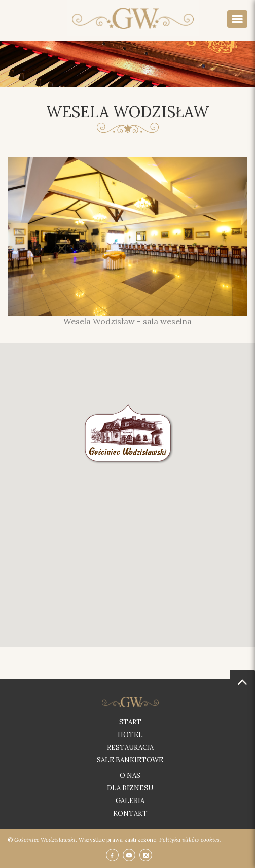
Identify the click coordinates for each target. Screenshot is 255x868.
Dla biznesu (130, 788)
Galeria (130, 801)
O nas (130, 775)
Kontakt (130, 813)
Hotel (130, 735)
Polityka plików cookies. (190, 840)
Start (130, 722)
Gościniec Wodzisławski (45, 840)
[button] (128, 432)
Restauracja (130, 747)
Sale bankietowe (130, 760)
